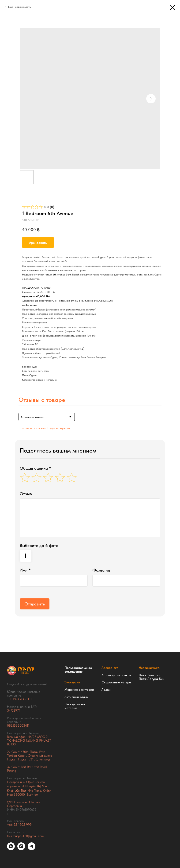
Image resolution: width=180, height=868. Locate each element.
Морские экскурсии (79, 690)
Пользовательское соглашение (78, 670)
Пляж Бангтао (149, 675)
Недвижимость (150, 668)
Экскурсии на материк (75, 706)
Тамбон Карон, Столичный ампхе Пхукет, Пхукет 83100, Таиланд (30, 757)
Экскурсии (72, 682)
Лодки (106, 690)
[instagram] (21, 849)
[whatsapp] (11, 849)
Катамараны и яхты (116, 675)
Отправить (35, 604)
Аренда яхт (110, 668)
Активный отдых (76, 697)
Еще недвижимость (19, 7)
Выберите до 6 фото (39, 545)
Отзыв (26, 494)
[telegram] (32, 849)
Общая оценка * (35, 468)
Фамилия (101, 570)
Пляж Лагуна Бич (152, 679)
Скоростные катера (116, 682)
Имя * (25, 570)
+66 (10, 825)
